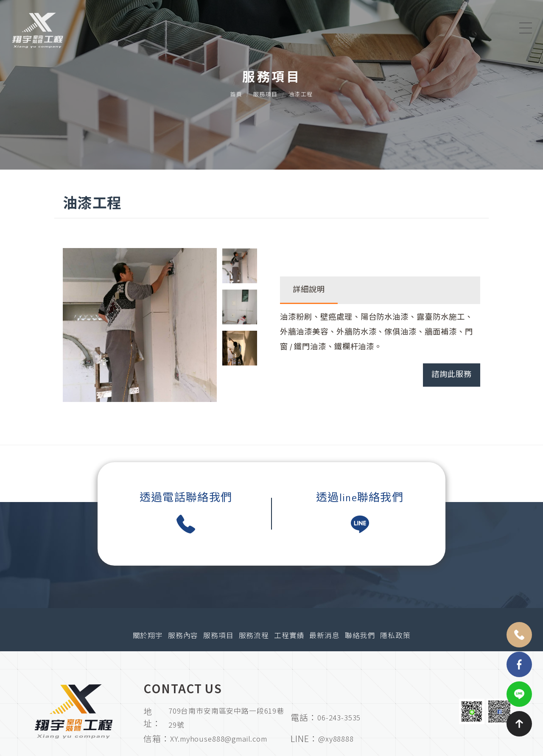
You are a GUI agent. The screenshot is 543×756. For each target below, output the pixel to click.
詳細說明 (309, 290)
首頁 (236, 98)
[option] (140, 325)
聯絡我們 (360, 636)
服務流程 (254, 636)
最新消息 (324, 636)
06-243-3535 (339, 717)
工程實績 (289, 636)
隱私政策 (395, 636)
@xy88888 (336, 738)
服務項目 (266, 98)
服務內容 (183, 636)
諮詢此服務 (452, 375)
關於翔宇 (148, 636)
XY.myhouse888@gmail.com (218, 738)
